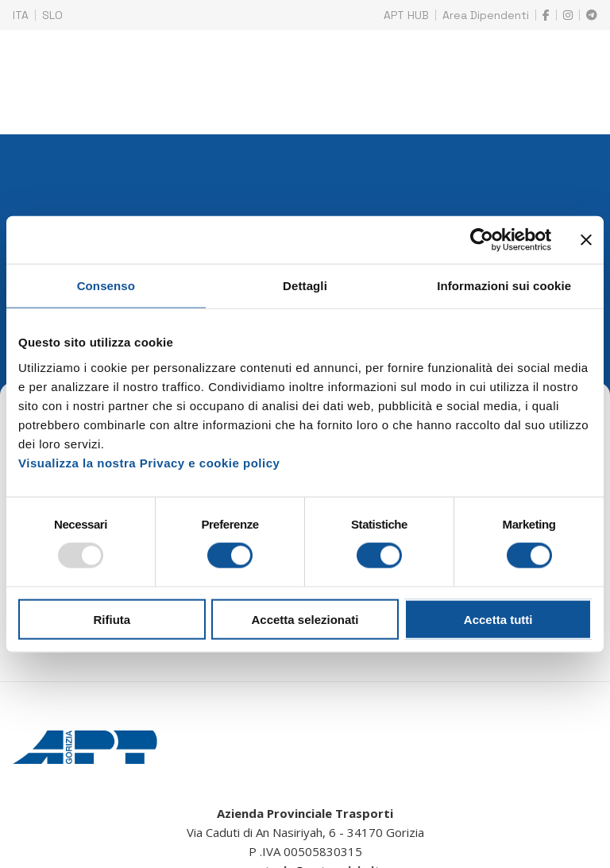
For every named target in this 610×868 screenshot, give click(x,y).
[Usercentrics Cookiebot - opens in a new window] (482, 240)
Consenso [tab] (106, 286)
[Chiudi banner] (586, 240)
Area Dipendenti (486, 15)
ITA (21, 15)
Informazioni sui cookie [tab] (504, 286)
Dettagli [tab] (305, 286)
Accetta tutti (498, 619)
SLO (52, 15)
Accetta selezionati (305, 619)
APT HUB (406, 15)
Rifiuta (112, 619)
